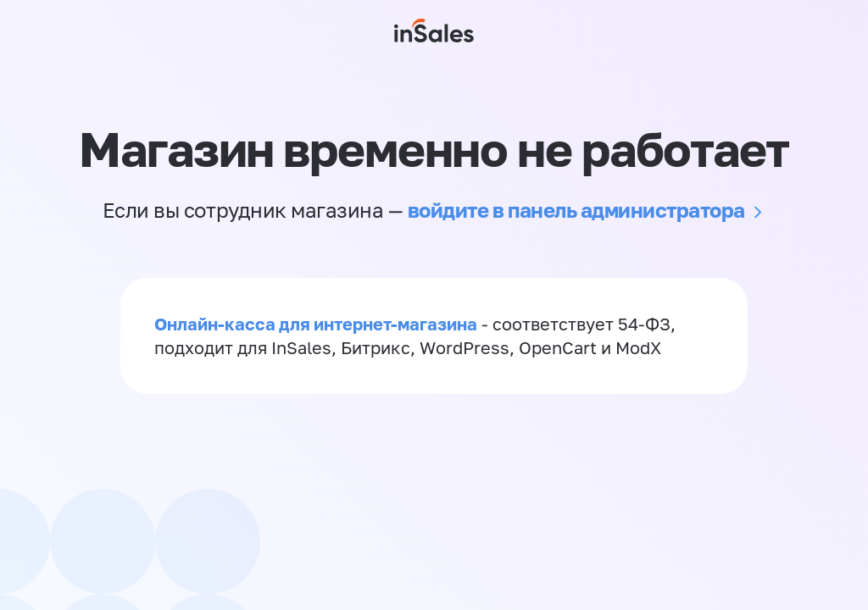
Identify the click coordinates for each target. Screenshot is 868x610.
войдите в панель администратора (576, 210)
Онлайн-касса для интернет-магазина (316, 324)
